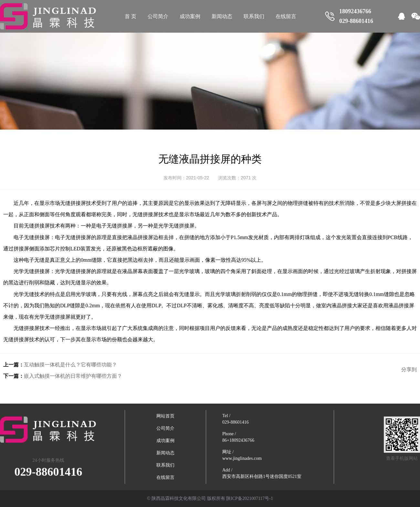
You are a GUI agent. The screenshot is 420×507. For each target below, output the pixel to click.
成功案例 (190, 16)
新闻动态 (222, 16)
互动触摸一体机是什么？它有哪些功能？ (70, 365)
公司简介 (158, 16)
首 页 (131, 16)
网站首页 (165, 416)
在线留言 (286, 16)
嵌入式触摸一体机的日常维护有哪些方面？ (73, 376)
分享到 (409, 370)
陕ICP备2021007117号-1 (250, 498)
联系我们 (254, 16)
